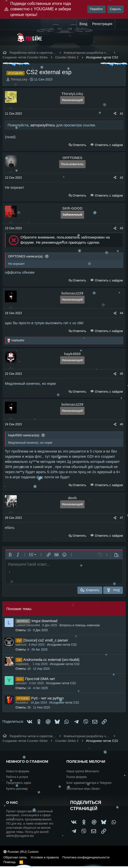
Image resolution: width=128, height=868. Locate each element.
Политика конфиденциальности (86, 857)
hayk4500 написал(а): (24, 435)
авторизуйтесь (43, 125)
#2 (121, 178)
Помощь (10, 862)
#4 (121, 313)
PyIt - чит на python (47, 698)
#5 (121, 374)
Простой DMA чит (40, 679)
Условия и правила (45, 857)
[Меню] (9, 38)
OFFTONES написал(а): (26, 256)
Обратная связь (15, 857)
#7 (121, 518)
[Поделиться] (115, 114)
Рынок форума (77, 777)
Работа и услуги (17, 777)
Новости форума (18, 771)
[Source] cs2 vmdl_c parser (46, 640)
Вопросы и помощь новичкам (80, 625)
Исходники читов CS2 (62, 645)
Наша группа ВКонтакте (83, 771)
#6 (121, 424)
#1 (121, 114)
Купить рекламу (17, 789)
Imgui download (44, 621)
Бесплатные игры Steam (83, 789)
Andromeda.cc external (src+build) (51, 660)
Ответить (79, 145)
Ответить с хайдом (108, 145)
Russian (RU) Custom (21, 852)
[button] (10, 555)
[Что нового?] (120, 24)
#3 (121, 228)
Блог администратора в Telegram (89, 783)
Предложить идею (19, 783)
